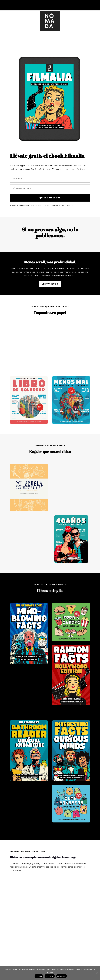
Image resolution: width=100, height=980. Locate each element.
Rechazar (50, 976)
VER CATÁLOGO (50, 284)
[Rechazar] (97, 973)
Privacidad (61, 976)
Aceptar (39, 976)
